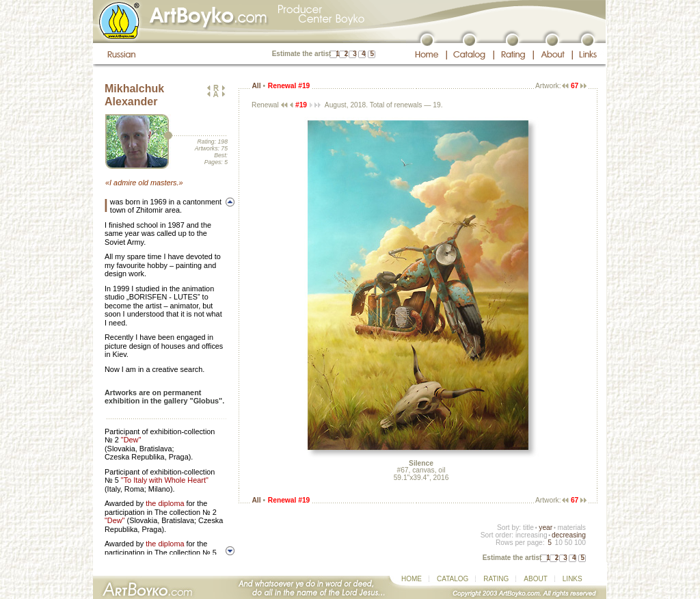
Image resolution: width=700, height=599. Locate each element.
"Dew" (131, 440)
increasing (531, 535)
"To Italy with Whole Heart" (165, 480)
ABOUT (535, 579)
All (256, 86)
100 (580, 543)
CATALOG (453, 579)
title (528, 528)
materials (571, 528)
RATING (496, 579)
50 (568, 543)
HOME (412, 579)
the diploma (165, 503)
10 (558, 543)
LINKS (573, 579)
